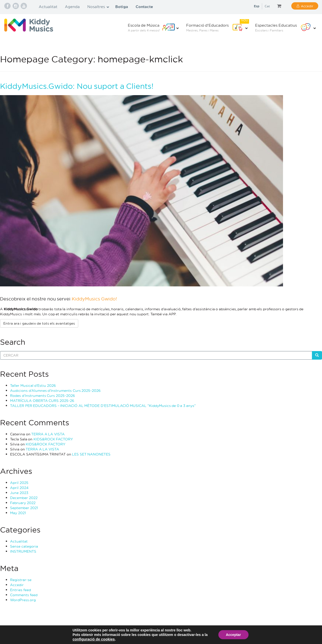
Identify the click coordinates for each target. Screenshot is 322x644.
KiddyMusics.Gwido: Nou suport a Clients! (77, 86)
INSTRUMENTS (23, 551)
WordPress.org (23, 600)
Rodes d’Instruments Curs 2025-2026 (43, 395)
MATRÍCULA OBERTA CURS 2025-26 (42, 401)
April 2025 (19, 483)
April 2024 (19, 488)
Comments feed (24, 595)
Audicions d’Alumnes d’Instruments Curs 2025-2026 (55, 390)
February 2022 (23, 503)
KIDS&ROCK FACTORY (53, 439)
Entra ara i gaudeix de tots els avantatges (39, 323)
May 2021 (18, 513)
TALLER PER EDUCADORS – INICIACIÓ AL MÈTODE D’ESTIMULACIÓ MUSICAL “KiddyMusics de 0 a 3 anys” (103, 406)
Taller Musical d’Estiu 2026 (33, 385)
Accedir (307, 6)
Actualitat (19, 541)
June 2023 (19, 493)
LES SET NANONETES (91, 454)
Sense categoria (24, 546)
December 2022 (24, 498)
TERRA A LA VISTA (48, 434)
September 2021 (24, 508)
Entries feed (21, 590)
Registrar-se (21, 580)
